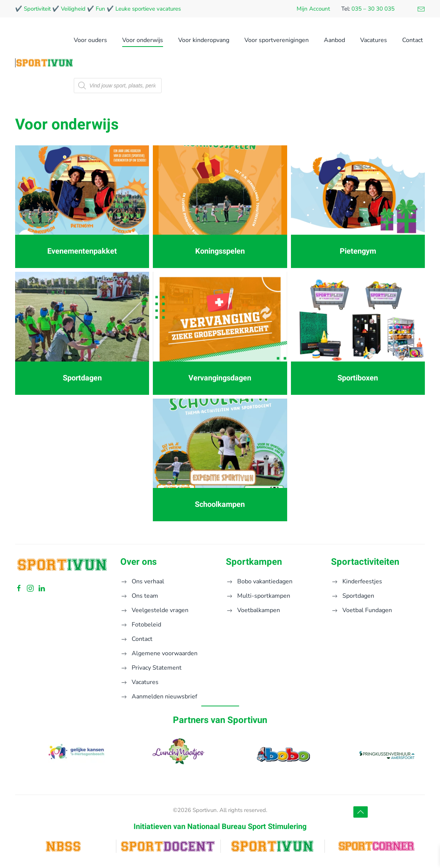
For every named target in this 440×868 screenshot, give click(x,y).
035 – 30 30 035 (373, 9)
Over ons (138, 562)
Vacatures (374, 40)
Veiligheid (73, 9)
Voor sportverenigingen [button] (277, 40)
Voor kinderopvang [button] (204, 40)
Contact (413, 40)
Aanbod (334, 40)
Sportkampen (254, 562)
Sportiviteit (37, 9)
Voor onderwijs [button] (143, 40)
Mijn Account (313, 9)
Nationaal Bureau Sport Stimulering (247, 827)
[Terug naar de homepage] (44, 63)
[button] (361, 812)
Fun (100, 9)
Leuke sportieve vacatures (148, 9)
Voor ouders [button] (90, 40)
